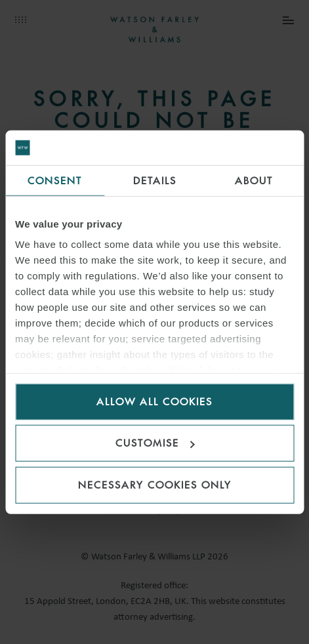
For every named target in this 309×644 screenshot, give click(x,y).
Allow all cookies (154, 401)
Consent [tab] (55, 180)
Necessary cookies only (155, 484)
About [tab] (254, 180)
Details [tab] (155, 180)
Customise (155, 443)
